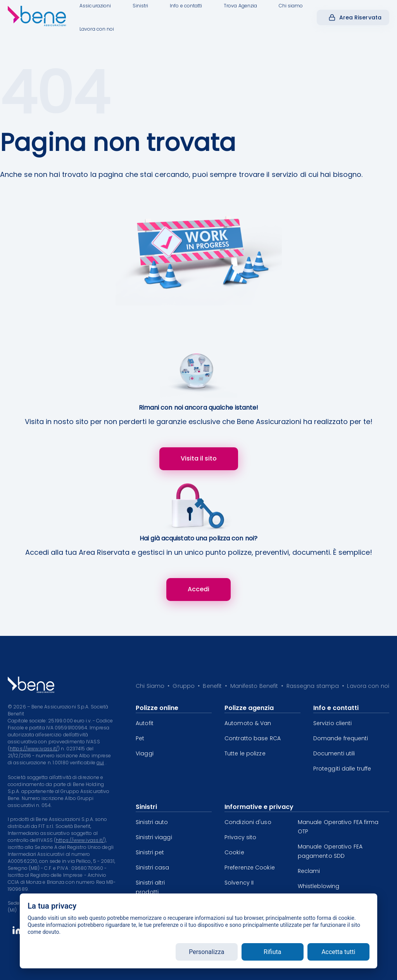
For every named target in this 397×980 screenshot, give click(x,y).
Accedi (198, 589)
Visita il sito (199, 458)
